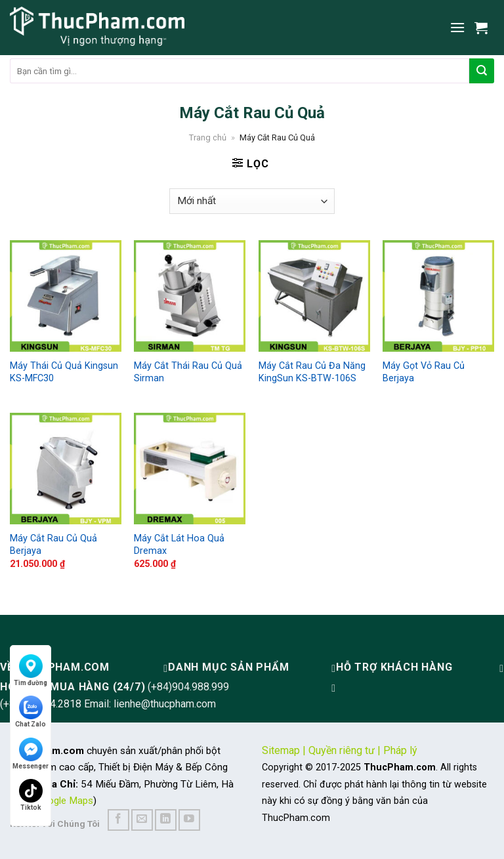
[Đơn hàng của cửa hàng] (252, 201)
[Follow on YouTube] (189, 820)
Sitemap (281, 750)
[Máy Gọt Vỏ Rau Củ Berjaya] (438, 296)
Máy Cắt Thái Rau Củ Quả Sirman (188, 372)
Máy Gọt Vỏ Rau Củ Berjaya (424, 372)
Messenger (31, 754)
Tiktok (31, 795)
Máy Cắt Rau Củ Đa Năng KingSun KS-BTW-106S (312, 372)
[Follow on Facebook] (118, 820)
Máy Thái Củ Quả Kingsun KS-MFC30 (64, 372)
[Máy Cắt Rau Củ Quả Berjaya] (66, 469)
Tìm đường (31, 670)
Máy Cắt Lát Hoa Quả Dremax (179, 545)
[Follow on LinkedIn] (166, 820)
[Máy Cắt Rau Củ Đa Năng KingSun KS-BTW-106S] (314, 296)
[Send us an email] (142, 820)
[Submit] (482, 71)
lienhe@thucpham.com (165, 704)
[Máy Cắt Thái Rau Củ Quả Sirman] (190, 296)
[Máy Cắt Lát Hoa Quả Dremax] (190, 469)
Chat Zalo (31, 712)
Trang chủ (208, 137)
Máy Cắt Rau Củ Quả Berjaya (53, 545)
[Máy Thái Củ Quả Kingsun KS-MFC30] (66, 296)
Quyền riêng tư (342, 750)
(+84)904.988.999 (188, 687)
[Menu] (457, 27)
